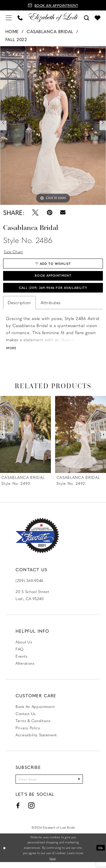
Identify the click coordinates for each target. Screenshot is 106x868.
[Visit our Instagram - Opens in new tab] (32, 812)
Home (12, 31)
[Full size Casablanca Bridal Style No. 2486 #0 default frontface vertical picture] (53, 125)
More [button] (12, 353)
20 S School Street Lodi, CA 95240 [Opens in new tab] (32, 600)
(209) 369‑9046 (29, 586)
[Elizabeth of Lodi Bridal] (53, 17)
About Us (24, 647)
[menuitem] (9, 17)
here (53, 864)
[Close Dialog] (5, 854)
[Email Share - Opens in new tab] (63, 212)
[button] (9, 17)
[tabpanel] (53, 125)
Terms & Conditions (33, 726)
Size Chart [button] (15, 252)
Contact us (26, 719)
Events (21, 661)
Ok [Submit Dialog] (100, 853)
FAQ (20, 654)
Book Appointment (53, 278)
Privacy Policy (28, 733)
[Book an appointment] (53, 5)
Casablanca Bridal (50, 31)
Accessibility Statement (36, 740)
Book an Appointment (35, 712)
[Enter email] (53, 785)
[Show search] (86, 17)
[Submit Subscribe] (86, 785)
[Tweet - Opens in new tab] (35, 212)
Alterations (25, 668)
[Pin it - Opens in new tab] (49, 212)
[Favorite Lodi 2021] (37, 541)
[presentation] (25, 440)
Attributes (51, 307)
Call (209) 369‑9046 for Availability (53, 291)
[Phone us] (20, 17)
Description (19, 307)
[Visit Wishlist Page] (98, 18)
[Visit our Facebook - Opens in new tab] (18, 812)
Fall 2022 (16, 39)
